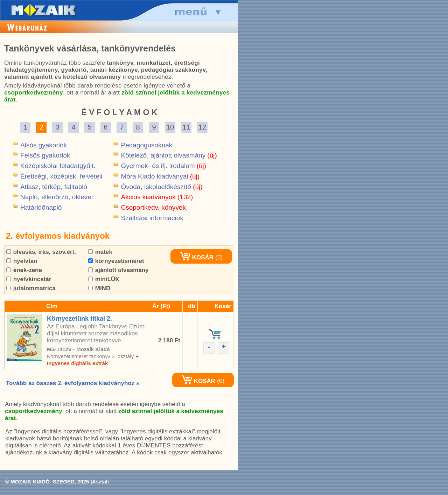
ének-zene (24, 270)
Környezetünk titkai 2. (79, 319)
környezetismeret (116, 261)
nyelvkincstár (29, 279)
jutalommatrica (31, 288)
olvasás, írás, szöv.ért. (41, 252)
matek (100, 252)
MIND (99, 288)
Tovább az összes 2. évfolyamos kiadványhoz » (73, 383)
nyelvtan (22, 261)
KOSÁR (197, 257)
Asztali (100, 482)
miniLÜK (104, 279)
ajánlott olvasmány (118, 270)
